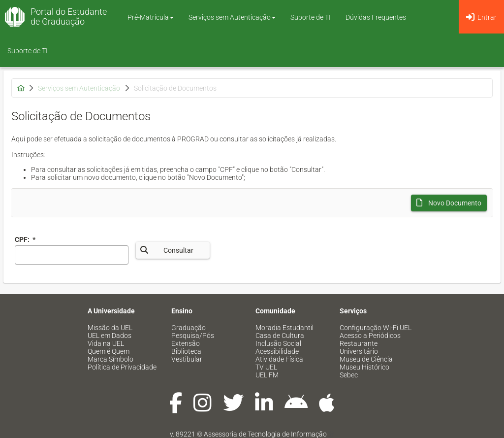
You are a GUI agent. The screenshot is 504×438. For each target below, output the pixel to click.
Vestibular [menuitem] (187, 359)
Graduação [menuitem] (189, 328)
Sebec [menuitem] (349, 375)
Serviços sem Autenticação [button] (232, 17)
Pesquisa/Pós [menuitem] (193, 336)
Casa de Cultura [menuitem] (280, 336)
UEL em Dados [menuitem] (110, 336)
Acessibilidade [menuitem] (277, 351)
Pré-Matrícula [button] (151, 17)
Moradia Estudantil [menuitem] (284, 328)
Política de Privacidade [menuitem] (122, 367)
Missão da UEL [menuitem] (110, 328)
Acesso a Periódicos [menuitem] (370, 336)
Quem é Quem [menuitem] (109, 351)
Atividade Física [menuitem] (279, 359)
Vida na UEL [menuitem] (106, 343)
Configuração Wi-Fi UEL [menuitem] (376, 328)
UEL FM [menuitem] (267, 375)
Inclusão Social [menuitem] (278, 343)
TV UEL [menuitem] (266, 367)
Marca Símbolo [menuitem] (110, 359)
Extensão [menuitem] (186, 343)
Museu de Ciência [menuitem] (366, 359)
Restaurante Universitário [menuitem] (359, 347)
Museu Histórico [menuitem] (364, 367)
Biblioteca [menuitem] (186, 351)
